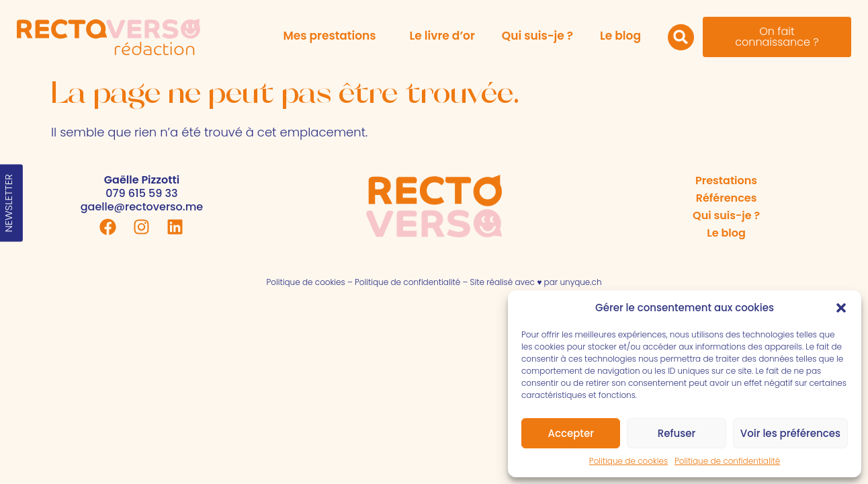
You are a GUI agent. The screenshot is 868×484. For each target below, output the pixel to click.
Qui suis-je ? (537, 36)
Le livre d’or (442, 36)
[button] (841, 308)
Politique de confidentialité (727, 461)
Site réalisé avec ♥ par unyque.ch (536, 282)
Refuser (677, 433)
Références (727, 198)
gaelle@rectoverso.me (142, 207)
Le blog (620, 36)
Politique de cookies (628, 461)
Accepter (570, 433)
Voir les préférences (790, 433)
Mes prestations (333, 36)
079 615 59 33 (141, 193)
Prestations (726, 180)
